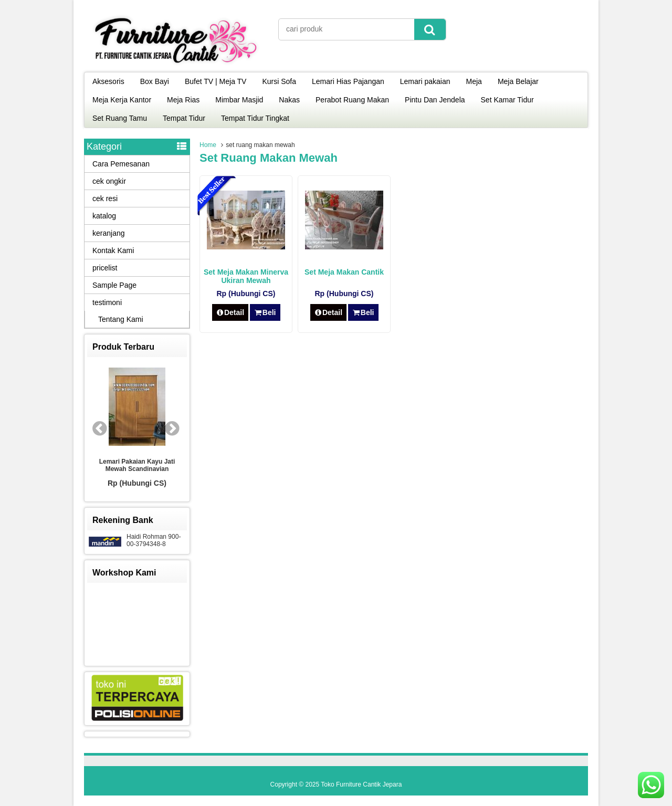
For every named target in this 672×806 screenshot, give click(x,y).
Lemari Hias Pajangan (348, 81)
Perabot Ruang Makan (352, 100)
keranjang (109, 233)
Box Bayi (155, 81)
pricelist (105, 268)
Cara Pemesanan (121, 164)
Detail (230, 312)
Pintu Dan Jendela (435, 100)
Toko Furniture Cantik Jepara (361, 784)
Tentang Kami (121, 319)
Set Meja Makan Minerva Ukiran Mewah (246, 276)
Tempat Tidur (184, 118)
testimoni (107, 302)
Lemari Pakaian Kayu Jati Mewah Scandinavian (137, 465)
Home (208, 145)
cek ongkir (109, 181)
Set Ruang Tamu (120, 118)
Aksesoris (108, 81)
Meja (474, 81)
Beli (265, 312)
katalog (104, 216)
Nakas (289, 100)
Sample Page (114, 285)
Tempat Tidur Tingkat (255, 118)
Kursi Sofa (279, 81)
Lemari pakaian (425, 81)
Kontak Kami (113, 250)
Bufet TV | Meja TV (216, 81)
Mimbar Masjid (239, 100)
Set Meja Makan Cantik (344, 272)
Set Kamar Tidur (507, 100)
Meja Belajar (518, 81)
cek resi (105, 198)
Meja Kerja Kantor (122, 100)
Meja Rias (183, 100)
